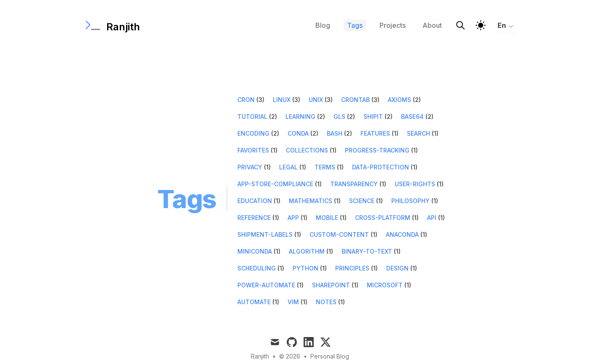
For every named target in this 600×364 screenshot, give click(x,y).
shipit (373, 116)
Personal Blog (330, 356)
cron (246, 100)
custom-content (339, 234)
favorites (253, 150)
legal (288, 167)
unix (316, 100)
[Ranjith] (112, 25)
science (362, 201)
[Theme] (481, 25)
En (506, 25)
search (418, 133)
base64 (412, 116)
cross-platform (383, 218)
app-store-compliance (275, 184)
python (305, 268)
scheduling (257, 268)
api (432, 218)
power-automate (266, 285)
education (255, 201)
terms (325, 167)
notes (326, 302)
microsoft (385, 285)
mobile (327, 218)
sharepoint (331, 285)
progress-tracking (377, 150)
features (375, 133)
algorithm (307, 251)
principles (352, 268)
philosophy (410, 201)
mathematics (311, 201)
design (397, 268)
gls (339, 116)
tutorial (252, 116)
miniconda (255, 251)
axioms (400, 100)
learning (300, 116)
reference (254, 218)
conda (298, 133)
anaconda (402, 234)
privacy (250, 167)
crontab (355, 100)
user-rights (415, 184)
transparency (354, 184)
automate (254, 302)
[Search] (460, 25)
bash (335, 133)
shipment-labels (265, 234)
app (293, 218)
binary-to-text (367, 251)
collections (307, 150)
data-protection (381, 167)
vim (293, 302)
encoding (253, 133)
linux (282, 100)
